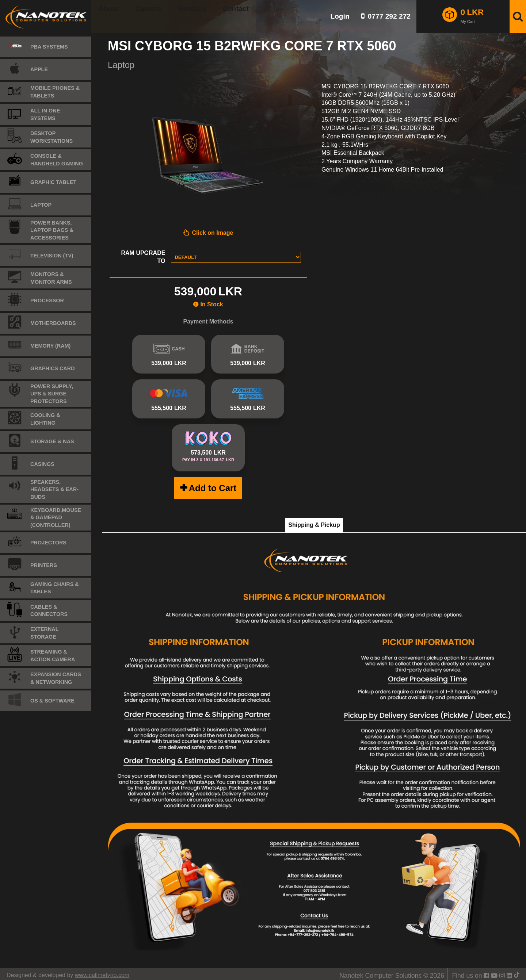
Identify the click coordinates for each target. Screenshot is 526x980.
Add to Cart (213, 484)
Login (340, 16)
